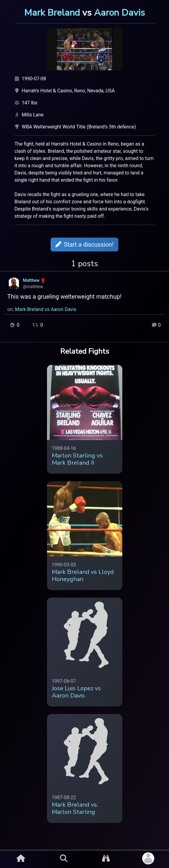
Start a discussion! (84, 245)
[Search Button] (64, 858)
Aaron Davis (119, 13)
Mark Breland (52, 13)
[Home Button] (21, 858)
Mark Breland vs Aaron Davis (46, 309)
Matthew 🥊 (34, 280)
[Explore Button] (106, 858)
